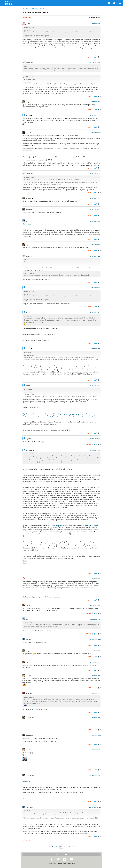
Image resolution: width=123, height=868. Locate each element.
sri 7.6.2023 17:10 (95, 736)
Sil (26, 221)
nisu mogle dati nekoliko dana (62, 526)
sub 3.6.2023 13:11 (95, 579)
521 (65, 847)
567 (70, 847)
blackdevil (29, 694)
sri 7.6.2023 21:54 (95, 750)
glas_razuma (30, 450)
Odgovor (89, 57)
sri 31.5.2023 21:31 (95, 386)
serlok (28, 288)
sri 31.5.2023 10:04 (95, 115)
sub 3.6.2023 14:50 (95, 619)
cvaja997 (28, 676)
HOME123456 (30, 718)
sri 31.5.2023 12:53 (95, 210)
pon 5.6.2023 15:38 (95, 676)
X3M (27, 619)
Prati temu (91, 18)
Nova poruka (27, 18)
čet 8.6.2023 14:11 (95, 776)
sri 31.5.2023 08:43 (95, 102)
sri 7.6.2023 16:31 (95, 718)
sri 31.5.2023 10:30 (95, 133)
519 (57, 847)
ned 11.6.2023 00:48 (95, 807)
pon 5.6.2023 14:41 (95, 662)
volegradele (29, 102)
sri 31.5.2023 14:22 (95, 245)
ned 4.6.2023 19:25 (95, 651)
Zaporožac (29, 133)
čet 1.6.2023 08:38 (95, 439)
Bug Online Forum (9, 3)
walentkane (29, 807)
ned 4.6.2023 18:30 (95, 640)
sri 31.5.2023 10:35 (95, 174)
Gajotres (28, 245)
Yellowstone (26, 781)
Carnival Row (39, 157)
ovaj (33, 709)
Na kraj (98, 18)
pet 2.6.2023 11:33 (95, 450)
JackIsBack (29, 24)
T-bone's (28, 640)
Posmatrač (29, 63)
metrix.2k (29, 579)
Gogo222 (28, 439)
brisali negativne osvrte (90, 526)
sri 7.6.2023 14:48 (95, 694)
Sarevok (29, 115)
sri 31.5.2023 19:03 (95, 312)
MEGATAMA (29, 210)
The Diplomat (27, 224)
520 (61, 847)
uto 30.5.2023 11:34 (95, 24)
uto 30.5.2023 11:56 (95, 63)
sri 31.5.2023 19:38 (95, 349)
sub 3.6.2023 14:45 (95, 606)
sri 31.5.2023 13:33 (95, 221)
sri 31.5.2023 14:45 (95, 256)
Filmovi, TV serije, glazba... (34, 9)
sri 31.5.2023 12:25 (95, 198)
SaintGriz (29, 198)
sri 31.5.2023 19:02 (95, 288)
